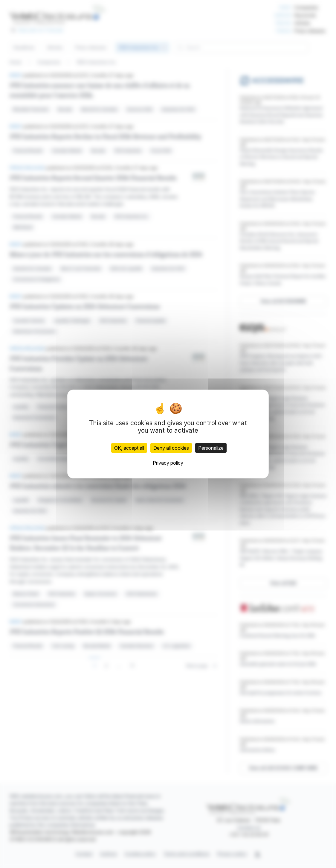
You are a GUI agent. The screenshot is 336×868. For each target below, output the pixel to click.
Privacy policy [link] (168, 463)
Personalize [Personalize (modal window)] (211, 448)
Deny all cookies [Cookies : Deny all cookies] (171, 448)
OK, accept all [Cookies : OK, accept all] (129, 448)
